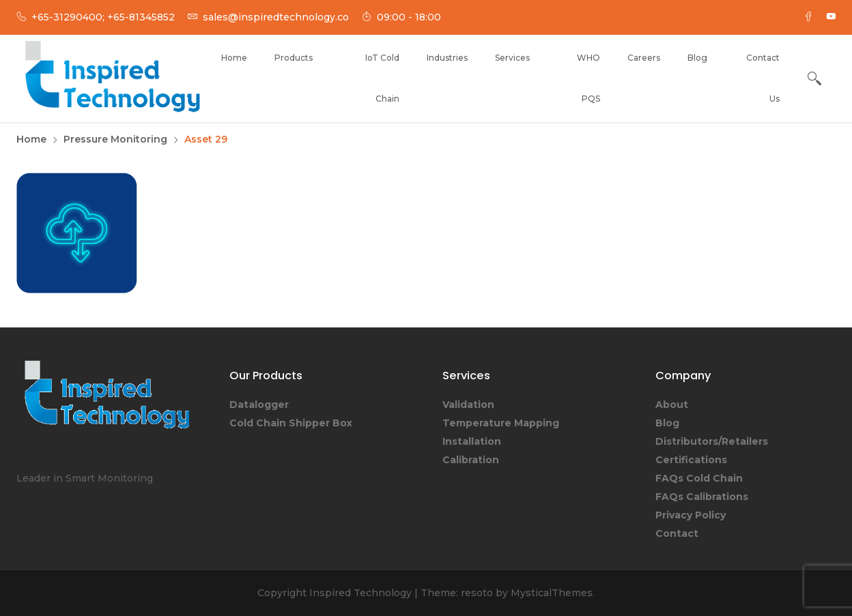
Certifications (691, 460)
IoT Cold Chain (382, 78)
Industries (447, 58)
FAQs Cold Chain (699, 478)
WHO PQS (588, 78)
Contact (677, 533)
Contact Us (763, 78)
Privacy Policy (691, 515)
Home (234, 58)
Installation (472, 441)
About (672, 405)
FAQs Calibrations (702, 497)
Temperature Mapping (501, 423)
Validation (468, 405)
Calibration (471, 460)
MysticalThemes (552, 593)
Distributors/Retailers (712, 441)
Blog (697, 58)
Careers (644, 58)
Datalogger (259, 405)
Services (512, 58)
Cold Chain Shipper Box (291, 423)
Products (294, 58)
